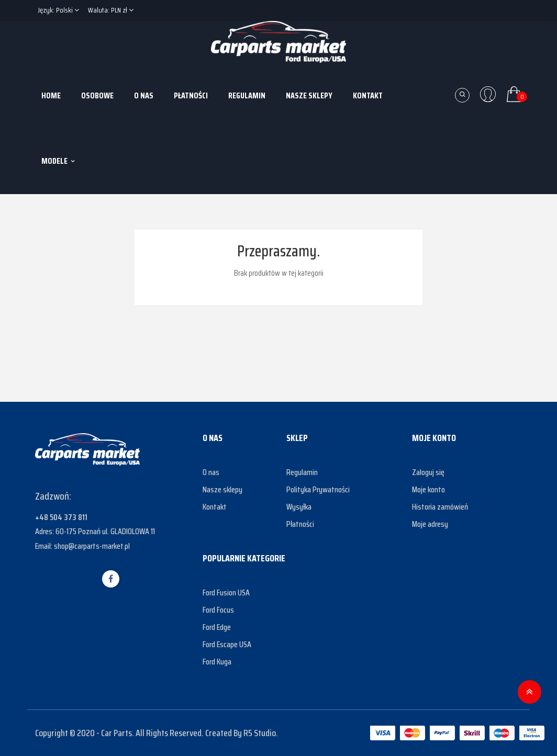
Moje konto (428, 489)
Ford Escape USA (227, 644)
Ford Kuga (217, 662)
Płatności (300, 524)
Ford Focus (218, 610)
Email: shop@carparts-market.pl (82, 546)
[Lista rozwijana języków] (58, 10)
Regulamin (302, 472)
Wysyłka (299, 507)
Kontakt (215, 507)
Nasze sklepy (222, 489)
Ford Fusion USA (226, 593)
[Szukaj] (278, 307)
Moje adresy (430, 524)
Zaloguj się (428, 472)
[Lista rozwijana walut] (111, 10)
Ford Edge (217, 627)
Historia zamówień (440, 507)
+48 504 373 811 (61, 517)
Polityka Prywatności (318, 489)
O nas (211, 472)
